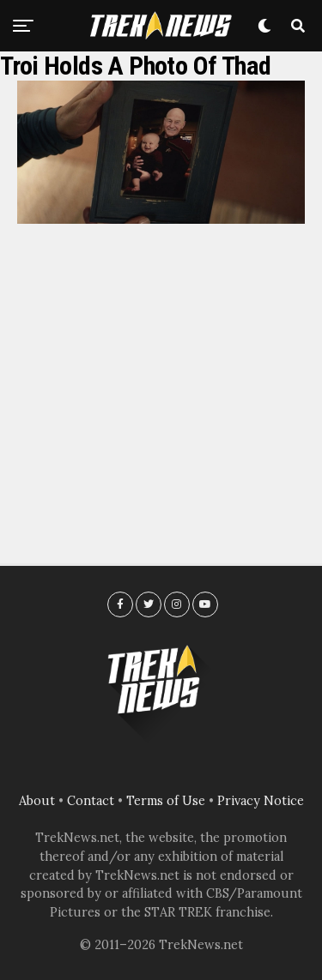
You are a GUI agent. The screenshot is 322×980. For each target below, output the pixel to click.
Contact (91, 801)
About (37, 801)
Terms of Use (166, 801)
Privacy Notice (261, 801)
